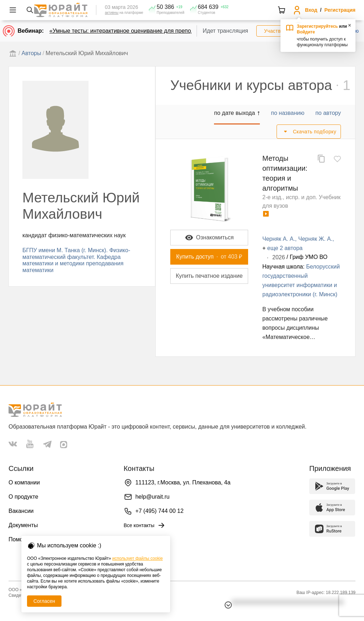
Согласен (44, 601)
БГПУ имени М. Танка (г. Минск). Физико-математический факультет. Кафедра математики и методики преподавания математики (76, 260)
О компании (24, 482)
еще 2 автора (285, 248)
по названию (288, 113)
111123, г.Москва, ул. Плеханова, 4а (183, 482)
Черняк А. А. (279, 239)
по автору (328, 113)
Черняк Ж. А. (315, 239)
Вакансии (21, 511)
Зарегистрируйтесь (317, 26)
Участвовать (279, 31)
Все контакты (145, 525)
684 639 (208, 7)
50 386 (165, 7)
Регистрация (340, 10)
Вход (311, 10)
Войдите (306, 32)
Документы (23, 525)
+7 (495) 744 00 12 (160, 511)
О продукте (23, 497)
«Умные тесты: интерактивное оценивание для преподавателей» (135, 31)
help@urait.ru (152, 497)
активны (112, 13)
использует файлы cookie (138, 558)
